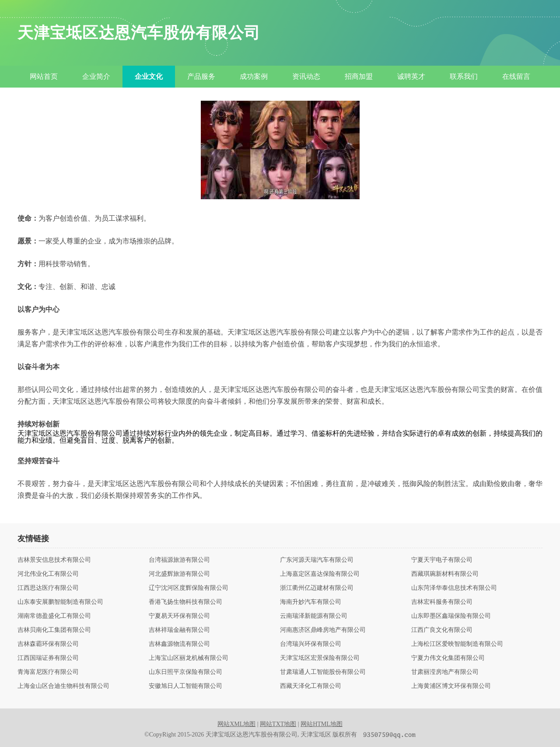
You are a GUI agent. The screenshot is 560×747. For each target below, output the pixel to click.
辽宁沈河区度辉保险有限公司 (189, 588)
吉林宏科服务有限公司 (442, 602)
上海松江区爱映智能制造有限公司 (457, 644)
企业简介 (96, 76)
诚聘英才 (411, 76)
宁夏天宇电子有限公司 (442, 560)
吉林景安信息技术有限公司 (54, 560)
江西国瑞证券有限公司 (48, 658)
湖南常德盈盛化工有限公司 (54, 616)
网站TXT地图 (278, 724)
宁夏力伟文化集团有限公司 (448, 658)
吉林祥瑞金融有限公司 (179, 630)
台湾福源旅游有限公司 (179, 560)
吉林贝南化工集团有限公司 (54, 630)
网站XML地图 (236, 724)
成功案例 (254, 76)
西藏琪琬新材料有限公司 (445, 574)
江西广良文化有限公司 (442, 630)
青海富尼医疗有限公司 (48, 672)
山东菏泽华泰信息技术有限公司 (454, 588)
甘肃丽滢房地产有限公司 (445, 672)
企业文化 (149, 76)
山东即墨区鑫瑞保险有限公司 (451, 616)
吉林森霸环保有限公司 (48, 644)
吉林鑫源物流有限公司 (179, 644)
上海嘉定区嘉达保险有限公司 (320, 574)
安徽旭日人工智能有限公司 (185, 686)
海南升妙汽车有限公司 (311, 602)
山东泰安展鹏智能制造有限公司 (60, 602)
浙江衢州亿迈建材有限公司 (317, 588)
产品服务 (201, 76)
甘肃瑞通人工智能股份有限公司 (323, 672)
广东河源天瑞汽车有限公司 (317, 560)
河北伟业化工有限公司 (48, 574)
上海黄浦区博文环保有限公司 (451, 686)
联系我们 (464, 76)
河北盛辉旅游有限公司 (179, 574)
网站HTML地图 (322, 724)
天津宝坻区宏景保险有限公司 (320, 658)
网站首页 (44, 76)
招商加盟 (359, 76)
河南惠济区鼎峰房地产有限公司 (323, 630)
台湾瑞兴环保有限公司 (311, 644)
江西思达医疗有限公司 (48, 588)
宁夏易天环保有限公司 (179, 616)
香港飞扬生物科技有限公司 (185, 602)
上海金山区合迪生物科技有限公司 (63, 686)
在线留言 (516, 76)
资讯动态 (306, 76)
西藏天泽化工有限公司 (311, 686)
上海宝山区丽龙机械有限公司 (189, 658)
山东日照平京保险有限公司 (185, 672)
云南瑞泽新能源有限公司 (314, 616)
